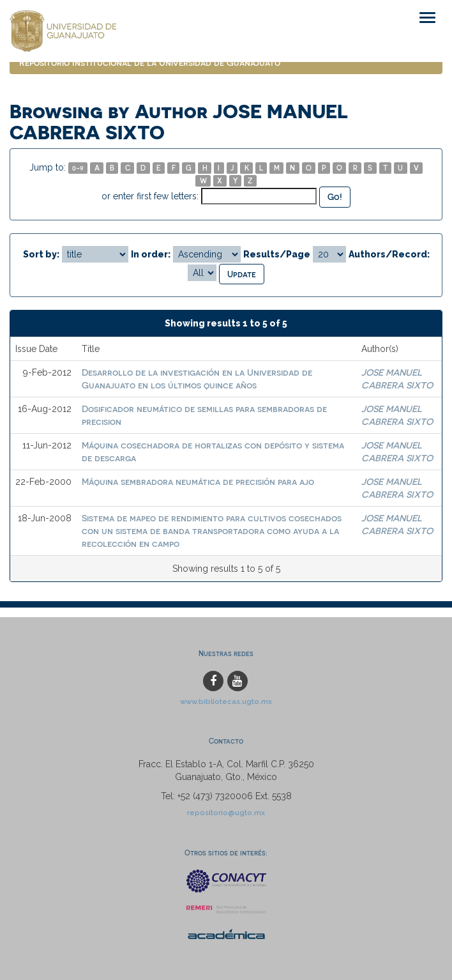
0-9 (78, 168)
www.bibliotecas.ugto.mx (226, 701)
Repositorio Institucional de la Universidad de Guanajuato (150, 62)
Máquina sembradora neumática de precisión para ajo (198, 481)
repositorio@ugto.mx (226, 813)
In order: (151, 254)
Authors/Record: (389, 254)
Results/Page (277, 254)
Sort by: (41, 254)
